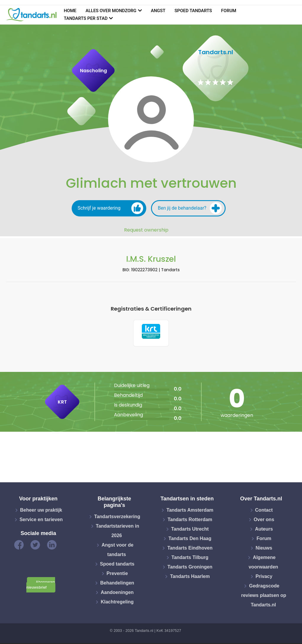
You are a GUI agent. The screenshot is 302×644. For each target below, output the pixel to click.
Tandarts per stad (86, 18)
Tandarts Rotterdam (190, 521)
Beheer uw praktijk (41, 511)
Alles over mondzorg (111, 11)
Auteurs (264, 530)
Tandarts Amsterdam (190, 511)
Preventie (117, 574)
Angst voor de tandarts (118, 551)
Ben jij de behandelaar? (190, 208)
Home (70, 11)
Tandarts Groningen (190, 568)
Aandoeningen (117, 593)
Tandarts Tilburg (190, 559)
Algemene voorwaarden (264, 563)
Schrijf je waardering (110, 208)
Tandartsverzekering (117, 517)
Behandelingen (117, 584)
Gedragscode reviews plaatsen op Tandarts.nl (264, 596)
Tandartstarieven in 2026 (118, 532)
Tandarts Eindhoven (190, 549)
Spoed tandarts (193, 11)
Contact (264, 511)
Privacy (264, 578)
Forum (229, 11)
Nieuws (264, 549)
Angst (158, 11)
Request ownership (146, 230)
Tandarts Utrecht (190, 530)
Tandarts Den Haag (190, 540)
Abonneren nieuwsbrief (41, 586)
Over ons (264, 521)
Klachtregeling (117, 603)
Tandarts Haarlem (190, 578)
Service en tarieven (41, 521)
